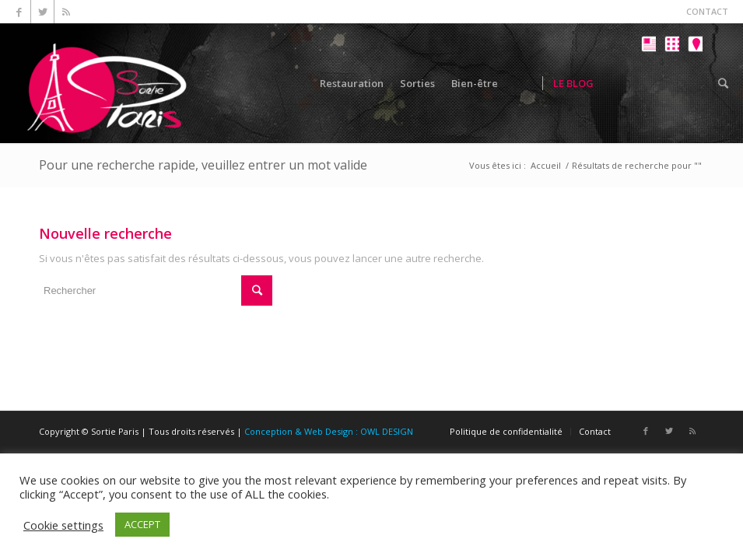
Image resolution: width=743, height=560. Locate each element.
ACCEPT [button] (142, 524)
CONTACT (707, 11)
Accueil (546, 165)
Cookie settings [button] (63, 525)
